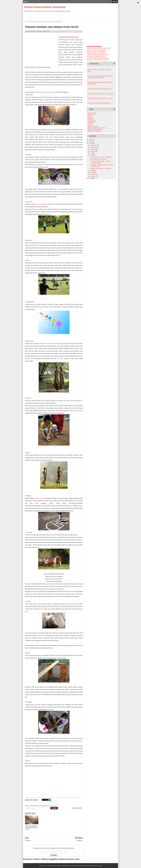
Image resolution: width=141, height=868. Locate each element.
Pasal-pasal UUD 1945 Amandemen (99, 89)
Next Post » (80, 840)
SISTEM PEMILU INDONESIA (96, 53)
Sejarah (90, 125)
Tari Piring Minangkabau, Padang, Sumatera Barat (100, 162)
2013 (91, 178)
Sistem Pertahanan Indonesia (97, 128)
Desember (94, 145)
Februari (93, 174)
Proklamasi (91, 123)
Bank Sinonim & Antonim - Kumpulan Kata (100, 70)
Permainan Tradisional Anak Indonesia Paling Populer (52, 27)
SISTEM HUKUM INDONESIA (96, 56)
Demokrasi (91, 115)
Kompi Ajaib (54, 806)
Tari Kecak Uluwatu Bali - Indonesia (101, 157)
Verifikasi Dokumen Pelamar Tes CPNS (100, 98)
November (94, 147)
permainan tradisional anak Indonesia (45, 92)
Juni (92, 155)
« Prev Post (28, 840)
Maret (92, 172)
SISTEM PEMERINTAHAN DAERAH (98, 55)
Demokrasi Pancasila (85, 866)
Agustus (93, 151)
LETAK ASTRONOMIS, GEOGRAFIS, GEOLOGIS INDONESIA (100, 77)
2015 (91, 141)
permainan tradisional (41, 204)
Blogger (100, 866)
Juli (92, 153)
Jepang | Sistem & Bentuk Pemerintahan (101, 94)
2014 (91, 143)
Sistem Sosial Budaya (94, 131)
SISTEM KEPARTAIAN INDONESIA (98, 58)
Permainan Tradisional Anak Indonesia (68, 37)
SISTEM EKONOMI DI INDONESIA (99, 103)
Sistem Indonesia (93, 126)
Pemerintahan (92, 121)
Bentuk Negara (92, 113)
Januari (93, 176)
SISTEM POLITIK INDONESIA (96, 52)
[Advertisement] (41, 50)
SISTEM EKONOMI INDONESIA (97, 50)
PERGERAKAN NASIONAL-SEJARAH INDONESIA (100, 83)
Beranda (26, 2)
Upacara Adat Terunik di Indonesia (101, 168)
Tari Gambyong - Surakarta (98, 159)
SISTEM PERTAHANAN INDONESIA (98, 60)
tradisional (39, 31)
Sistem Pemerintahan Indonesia (45, 7)
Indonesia (91, 118)
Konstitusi (91, 120)
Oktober (93, 149)
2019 (91, 139)
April (92, 170)
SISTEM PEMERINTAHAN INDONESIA (99, 48)
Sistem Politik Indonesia (95, 129)
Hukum (90, 116)
